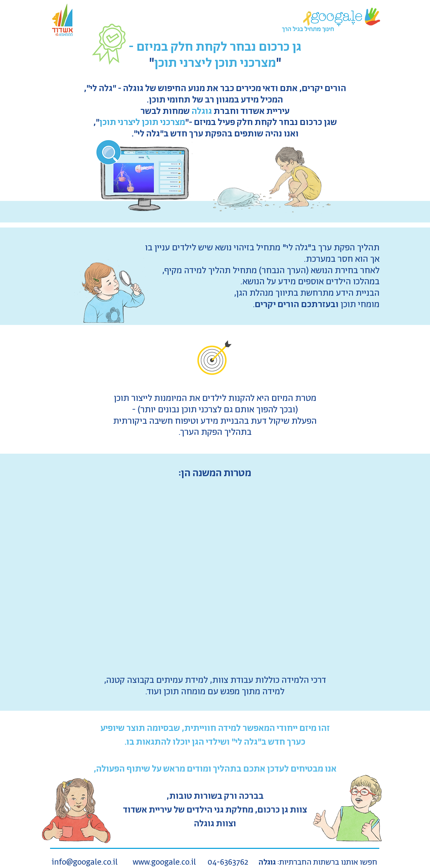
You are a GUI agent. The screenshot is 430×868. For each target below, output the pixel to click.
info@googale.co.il (85, 862)
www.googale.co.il (164, 862)
